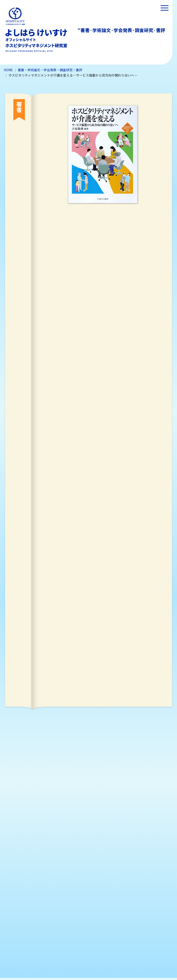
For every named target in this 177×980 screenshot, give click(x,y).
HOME (8, 70)
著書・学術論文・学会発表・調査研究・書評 (50, 70)
